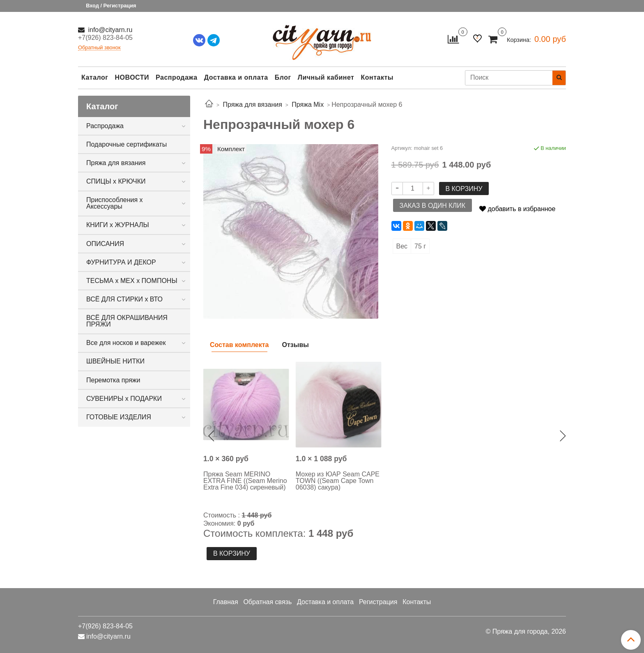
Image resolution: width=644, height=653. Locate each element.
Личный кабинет (326, 77)
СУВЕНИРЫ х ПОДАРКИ (124, 399)
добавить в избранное (517, 209)
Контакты (377, 77)
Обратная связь (267, 602)
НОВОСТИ (132, 77)
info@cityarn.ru (109, 30)
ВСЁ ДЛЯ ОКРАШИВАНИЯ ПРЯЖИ (127, 321)
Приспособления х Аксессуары (115, 203)
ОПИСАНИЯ (105, 244)
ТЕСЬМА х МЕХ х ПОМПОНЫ (132, 281)
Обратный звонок (99, 48)
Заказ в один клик (432, 206)
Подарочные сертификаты (126, 144)
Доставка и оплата (236, 77)
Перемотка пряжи (113, 380)
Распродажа (177, 77)
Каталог (95, 77)
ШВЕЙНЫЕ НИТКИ (115, 361)
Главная (226, 602)
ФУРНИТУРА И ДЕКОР (121, 262)
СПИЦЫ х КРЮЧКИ (116, 181)
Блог (283, 77)
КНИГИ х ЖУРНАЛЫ (118, 225)
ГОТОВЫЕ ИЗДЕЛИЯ (119, 417)
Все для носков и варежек (126, 343)
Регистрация (378, 602)
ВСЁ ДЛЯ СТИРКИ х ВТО (124, 299)
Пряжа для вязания (116, 163)
